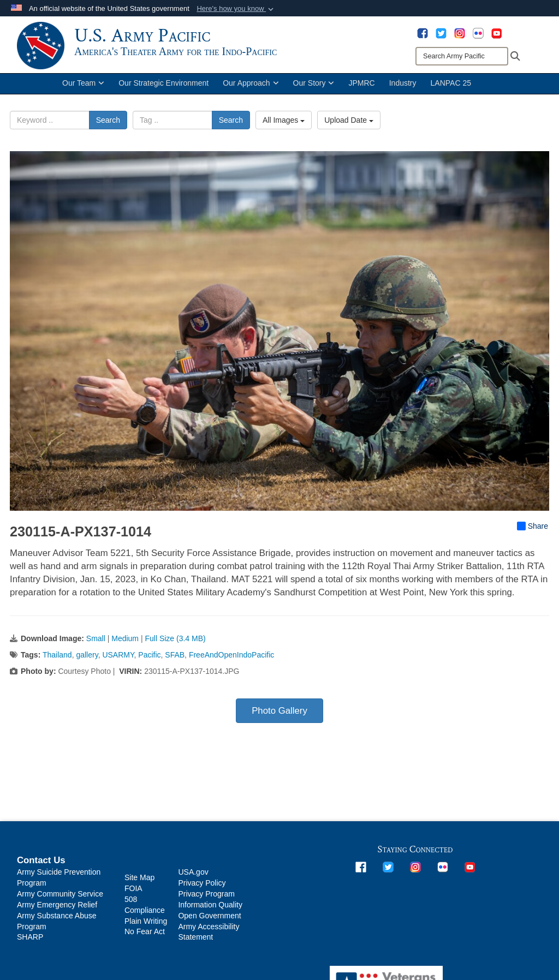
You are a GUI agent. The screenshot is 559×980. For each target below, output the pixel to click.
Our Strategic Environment (163, 92)
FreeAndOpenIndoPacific (231, 663)
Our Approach (251, 92)
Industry (403, 92)
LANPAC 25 (451, 92)
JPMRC (361, 92)
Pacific (149, 663)
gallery (87, 663)
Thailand (57, 663)
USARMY (118, 663)
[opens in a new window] (423, 33)
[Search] (462, 56)
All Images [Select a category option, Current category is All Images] (284, 129)
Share (533, 534)
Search (108, 129)
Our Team (83, 92)
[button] (236, 9)
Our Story (314, 92)
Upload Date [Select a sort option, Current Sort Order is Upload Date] (349, 129)
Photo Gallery (279, 719)
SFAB (175, 663)
